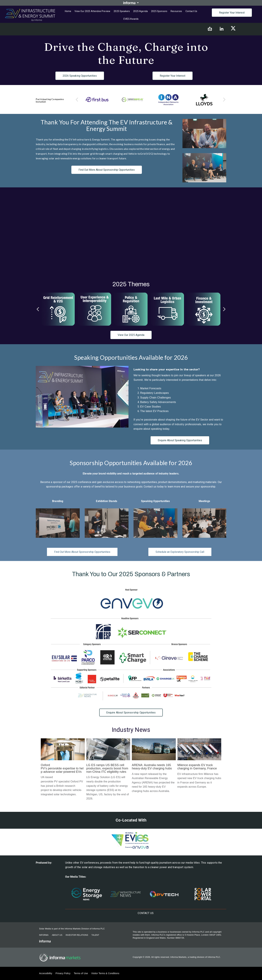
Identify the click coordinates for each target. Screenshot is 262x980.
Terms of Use (81, 973)
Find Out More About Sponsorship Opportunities (107, 170)
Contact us (191, 11)
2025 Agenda (140, 11)
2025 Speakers (122, 11)
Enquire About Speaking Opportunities (180, 440)
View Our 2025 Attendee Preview (92, 11)
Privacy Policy (63, 973)
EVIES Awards (131, 19)
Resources (176, 11)
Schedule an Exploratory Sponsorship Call (180, 552)
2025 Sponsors (159, 11)
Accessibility (46, 973)
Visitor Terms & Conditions (105, 973)
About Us (57, 935)
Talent (95, 935)
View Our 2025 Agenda (131, 335)
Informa (44, 935)
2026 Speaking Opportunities (80, 76)
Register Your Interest (232, 13)
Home (68, 11)
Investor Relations (77, 935)
